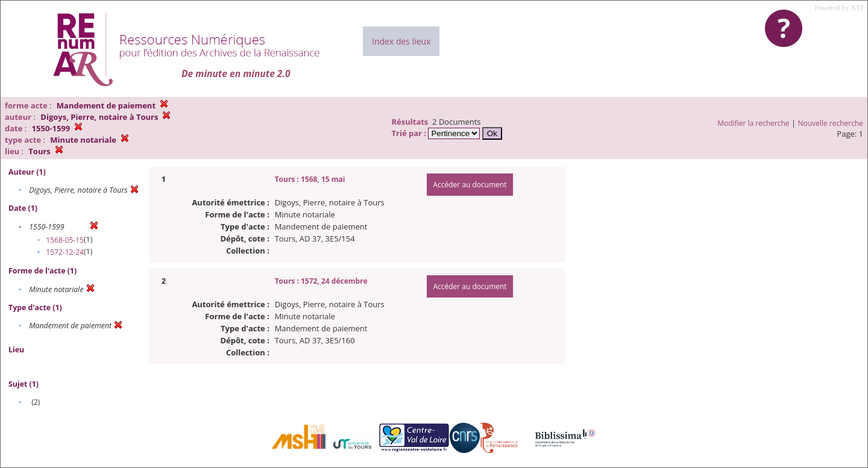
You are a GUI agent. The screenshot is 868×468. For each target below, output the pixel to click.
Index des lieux (401, 41)
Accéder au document (470, 185)
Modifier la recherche (753, 123)
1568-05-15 (65, 240)
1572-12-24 (65, 252)
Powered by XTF (839, 8)
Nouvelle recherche (831, 123)
